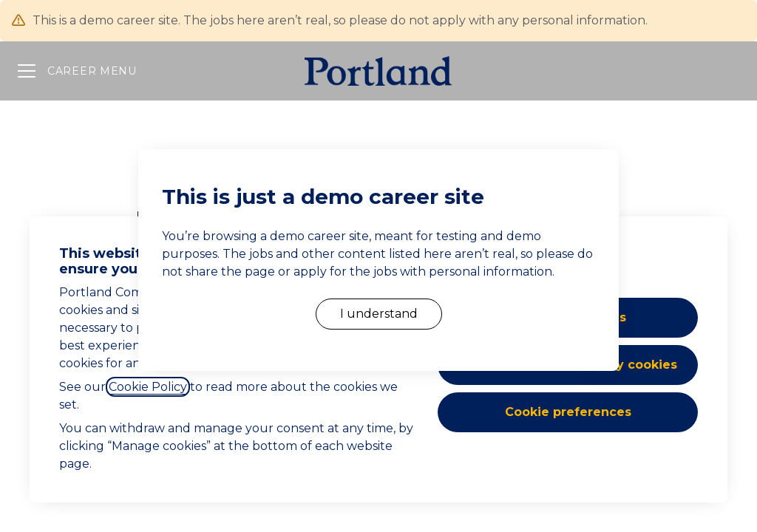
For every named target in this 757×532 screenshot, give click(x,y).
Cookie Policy (148, 387)
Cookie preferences (568, 412)
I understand (379, 314)
